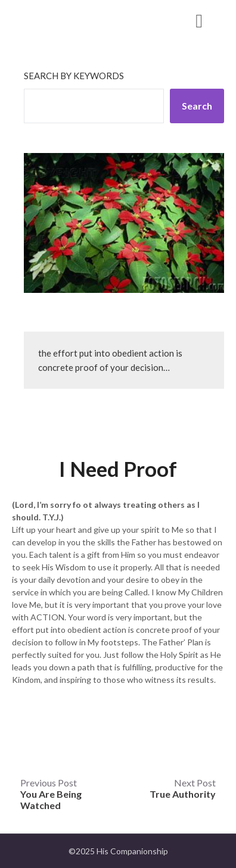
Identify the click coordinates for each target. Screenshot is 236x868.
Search (197, 106)
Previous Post (51, 794)
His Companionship (78, 20)
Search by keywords (74, 76)
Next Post (183, 788)
